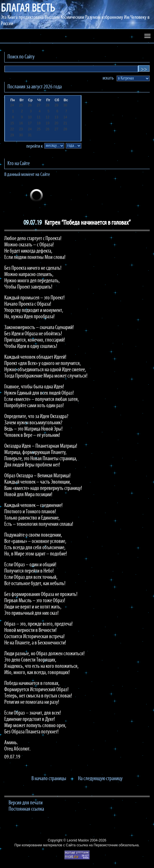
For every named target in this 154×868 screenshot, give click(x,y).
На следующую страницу (100, 779)
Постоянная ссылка (26, 809)
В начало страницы (49, 779)
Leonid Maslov (78, 840)
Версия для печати (26, 803)
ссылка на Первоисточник (97, 845)
